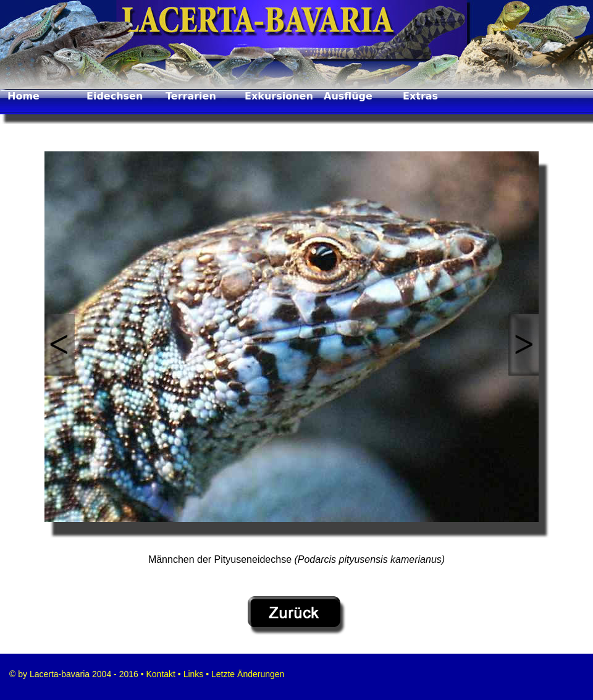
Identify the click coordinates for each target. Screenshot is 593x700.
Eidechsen (115, 96)
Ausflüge (348, 96)
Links (194, 674)
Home (23, 96)
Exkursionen (279, 96)
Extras (420, 96)
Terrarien (191, 96)
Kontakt (160, 674)
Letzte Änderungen (246, 674)
